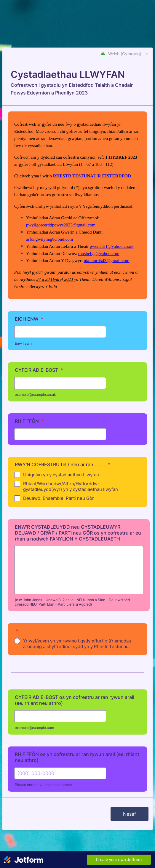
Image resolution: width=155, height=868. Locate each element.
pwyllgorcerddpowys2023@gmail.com (61, 225)
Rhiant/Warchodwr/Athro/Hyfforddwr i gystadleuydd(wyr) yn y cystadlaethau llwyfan (71, 486)
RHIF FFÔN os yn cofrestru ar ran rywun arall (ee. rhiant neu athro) (77, 757)
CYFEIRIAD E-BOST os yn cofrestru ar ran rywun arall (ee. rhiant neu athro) (75, 700)
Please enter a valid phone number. (44, 785)
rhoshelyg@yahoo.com (99, 253)
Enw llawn (23, 343)
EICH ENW (29, 319)
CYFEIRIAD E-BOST (39, 370)
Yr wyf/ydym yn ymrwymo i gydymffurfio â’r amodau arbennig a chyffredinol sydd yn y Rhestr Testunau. (77, 644)
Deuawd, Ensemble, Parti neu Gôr (59, 498)
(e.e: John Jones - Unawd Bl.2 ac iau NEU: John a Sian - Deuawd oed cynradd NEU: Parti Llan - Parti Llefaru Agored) (72, 602)
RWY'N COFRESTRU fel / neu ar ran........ (62, 464)
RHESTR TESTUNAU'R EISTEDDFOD (92, 176)
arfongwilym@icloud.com (49, 239)
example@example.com (34, 728)
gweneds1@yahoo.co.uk (112, 246)
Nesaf (130, 814)
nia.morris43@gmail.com (107, 261)
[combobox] (125, 53)
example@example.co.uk (35, 394)
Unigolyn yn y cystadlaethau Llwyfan (61, 475)
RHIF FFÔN (29, 421)
